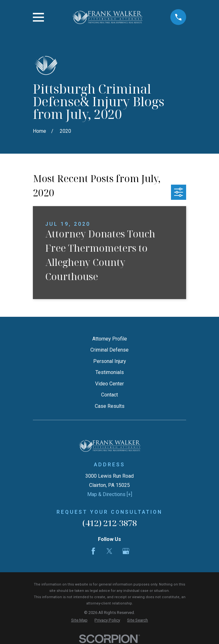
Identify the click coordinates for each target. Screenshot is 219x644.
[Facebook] (93, 551)
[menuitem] (79, 620)
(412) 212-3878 (110, 523)
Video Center (109, 384)
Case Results (110, 406)
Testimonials (110, 372)
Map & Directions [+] (110, 494)
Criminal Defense (109, 350)
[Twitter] (109, 551)
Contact (109, 395)
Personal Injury (110, 361)
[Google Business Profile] (126, 551)
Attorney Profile (110, 339)
